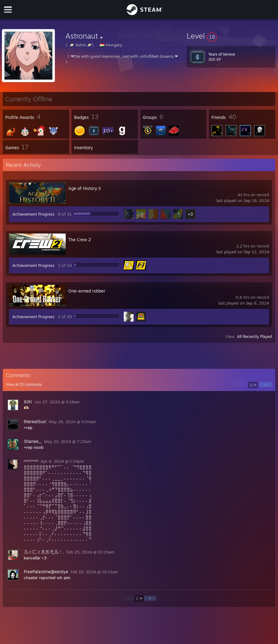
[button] (231, 36)
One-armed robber (87, 291)
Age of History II (85, 188)
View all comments (24, 385)
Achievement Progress (33, 214)
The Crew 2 (80, 240)
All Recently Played (255, 336)
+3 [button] (190, 214)
